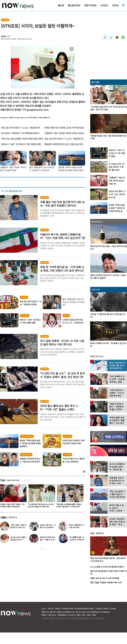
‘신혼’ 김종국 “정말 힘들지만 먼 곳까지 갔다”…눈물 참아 (18, 527)
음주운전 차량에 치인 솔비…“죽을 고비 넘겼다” (48, 540)
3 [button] (44, 549)
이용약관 (58, 609)
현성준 (4, 36)
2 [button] (43, 549)
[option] (41, 497)
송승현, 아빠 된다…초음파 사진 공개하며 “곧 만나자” (48, 527)
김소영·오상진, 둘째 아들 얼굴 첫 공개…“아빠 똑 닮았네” (18, 540)
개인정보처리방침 (68, 609)
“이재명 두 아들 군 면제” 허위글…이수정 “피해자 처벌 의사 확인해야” (40, 505)
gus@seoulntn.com (38, 110)
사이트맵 (113, 609)
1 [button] (41, 549)
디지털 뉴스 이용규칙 (102, 609)
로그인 (43, 609)
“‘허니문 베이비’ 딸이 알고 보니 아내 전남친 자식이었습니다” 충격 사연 (69, 505)
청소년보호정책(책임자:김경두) (84, 609)
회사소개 (50, 609)
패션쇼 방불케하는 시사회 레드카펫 (77, 526)
